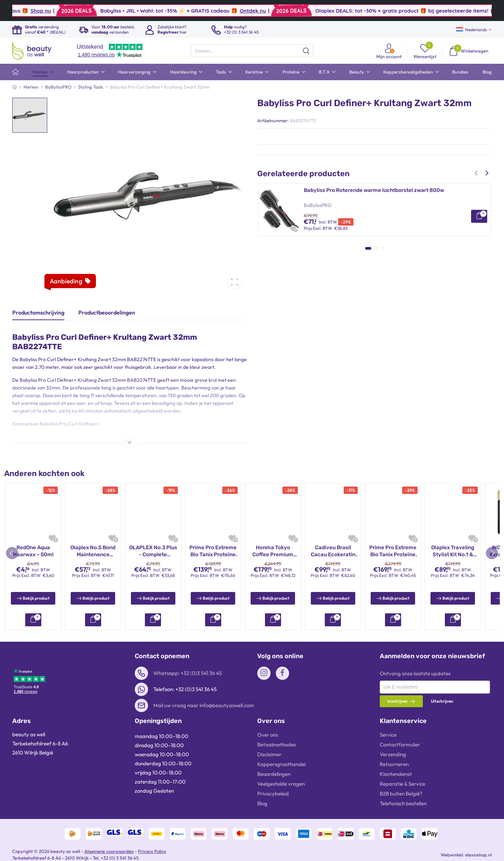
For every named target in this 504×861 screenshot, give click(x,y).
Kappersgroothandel (281, 764)
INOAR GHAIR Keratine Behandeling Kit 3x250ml (93, 551)
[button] (477, 173)
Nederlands (471, 30)
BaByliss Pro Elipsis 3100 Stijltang (346, 304)
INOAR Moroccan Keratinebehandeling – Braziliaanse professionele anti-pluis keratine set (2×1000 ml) (33, 551)
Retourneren (394, 764)
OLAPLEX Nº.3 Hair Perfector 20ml (213, 551)
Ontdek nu (325, 11)
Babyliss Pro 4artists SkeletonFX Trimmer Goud (363, 247)
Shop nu (113, 11)
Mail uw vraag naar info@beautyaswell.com (204, 705)
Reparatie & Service (402, 784)
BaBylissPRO (318, 205)
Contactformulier (400, 745)
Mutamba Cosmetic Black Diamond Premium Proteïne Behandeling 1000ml (333, 551)
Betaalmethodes (276, 745)
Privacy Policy (152, 851)
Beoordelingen (274, 774)
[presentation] (252, 51)
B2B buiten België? (401, 794)
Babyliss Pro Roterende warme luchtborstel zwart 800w (374, 190)
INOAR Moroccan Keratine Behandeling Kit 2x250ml (393, 551)
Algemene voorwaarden (109, 851)
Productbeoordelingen (107, 312)
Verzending (393, 754)
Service (388, 735)
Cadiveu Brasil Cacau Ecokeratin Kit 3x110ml (453, 551)
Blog (262, 803)
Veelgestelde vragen (281, 784)
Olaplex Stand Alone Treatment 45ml (273, 551)
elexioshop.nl (478, 855)
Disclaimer (269, 754)
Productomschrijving (38, 312)
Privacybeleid (273, 794)
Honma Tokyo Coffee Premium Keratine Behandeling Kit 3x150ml (153, 551)
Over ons (268, 735)
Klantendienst (396, 774)
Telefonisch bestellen (403, 803)
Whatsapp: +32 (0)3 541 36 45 (188, 673)
